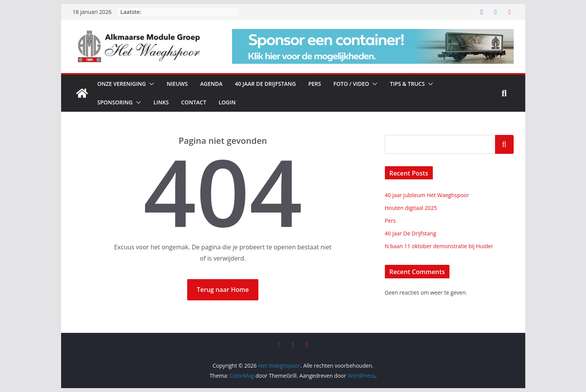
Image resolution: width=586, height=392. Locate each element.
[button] (150, 84)
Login (227, 102)
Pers (315, 84)
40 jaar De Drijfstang (265, 84)
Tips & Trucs (407, 84)
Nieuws (177, 84)
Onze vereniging (122, 84)
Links (161, 102)
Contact (194, 102)
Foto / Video (351, 84)
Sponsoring (115, 102)
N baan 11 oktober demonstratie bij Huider (439, 246)
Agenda (211, 84)
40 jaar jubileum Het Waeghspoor (427, 195)
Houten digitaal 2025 (411, 208)
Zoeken (504, 144)
